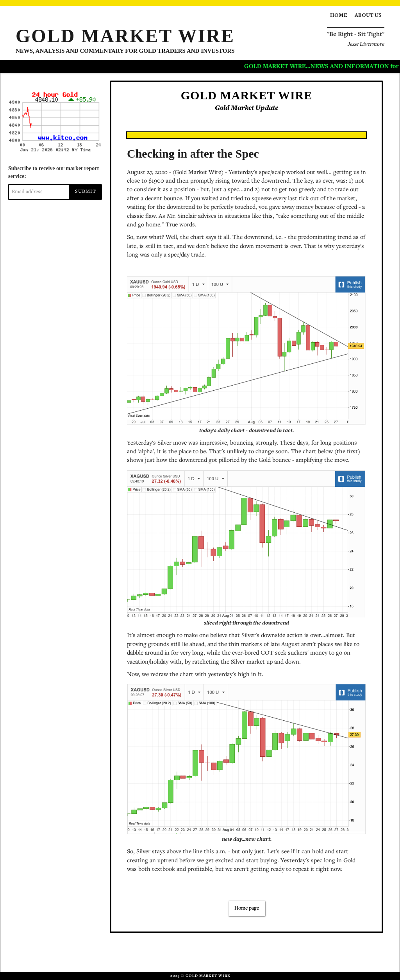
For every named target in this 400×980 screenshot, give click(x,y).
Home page (247, 908)
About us (368, 16)
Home (339, 16)
